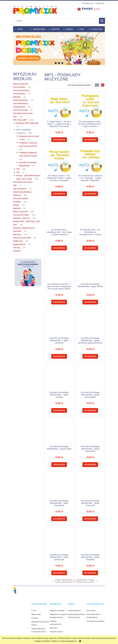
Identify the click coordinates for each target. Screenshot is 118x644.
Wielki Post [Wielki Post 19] (18, 241)
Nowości (17, 251)
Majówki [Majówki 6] (17, 208)
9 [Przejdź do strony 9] (92, 581)
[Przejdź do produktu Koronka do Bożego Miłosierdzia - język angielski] (90, 539)
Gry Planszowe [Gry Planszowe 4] (20, 189)
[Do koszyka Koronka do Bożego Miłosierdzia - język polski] (59, 465)
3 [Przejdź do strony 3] (66, 581)
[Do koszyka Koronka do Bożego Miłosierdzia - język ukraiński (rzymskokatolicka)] (59, 356)
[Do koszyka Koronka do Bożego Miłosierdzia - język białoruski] (59, 573)
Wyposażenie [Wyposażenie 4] (19, 244)
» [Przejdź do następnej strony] (96, 581)
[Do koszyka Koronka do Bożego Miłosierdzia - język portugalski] (90, 410)
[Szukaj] (102, 21)
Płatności (54, 628)
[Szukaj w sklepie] (57, 21)
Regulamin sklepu (57, 611)
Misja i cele (36, 614)
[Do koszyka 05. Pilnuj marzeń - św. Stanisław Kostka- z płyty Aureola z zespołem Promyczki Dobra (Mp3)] (59, 194)
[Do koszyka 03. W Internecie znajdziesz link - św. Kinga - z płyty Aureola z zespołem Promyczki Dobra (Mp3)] (59, 248)
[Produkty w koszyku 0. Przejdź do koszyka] (89, 9)
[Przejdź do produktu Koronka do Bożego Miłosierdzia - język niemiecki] (90, 431)
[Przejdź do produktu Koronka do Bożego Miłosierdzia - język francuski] (90, 485)
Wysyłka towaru (57, 632)
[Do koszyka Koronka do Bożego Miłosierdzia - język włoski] (90, 302)
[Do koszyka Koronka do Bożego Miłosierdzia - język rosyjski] (59, 410)
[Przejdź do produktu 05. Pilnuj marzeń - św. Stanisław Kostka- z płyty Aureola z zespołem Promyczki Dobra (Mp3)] (59, 160)
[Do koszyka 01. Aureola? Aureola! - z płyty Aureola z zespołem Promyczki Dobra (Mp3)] (59, 302)
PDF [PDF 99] (18, 169)
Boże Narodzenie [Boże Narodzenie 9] (21, 100)
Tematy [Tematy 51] (17, 248)
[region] (59, 48)
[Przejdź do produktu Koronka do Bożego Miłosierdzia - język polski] (59, 431)
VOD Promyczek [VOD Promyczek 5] (20, 110)
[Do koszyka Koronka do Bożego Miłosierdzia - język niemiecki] (90, 465)
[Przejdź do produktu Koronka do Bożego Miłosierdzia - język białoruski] (59, 539)
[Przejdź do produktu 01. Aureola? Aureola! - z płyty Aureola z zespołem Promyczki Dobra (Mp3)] (59, 268)
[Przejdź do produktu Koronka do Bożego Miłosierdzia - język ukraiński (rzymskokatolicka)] (59, 323)
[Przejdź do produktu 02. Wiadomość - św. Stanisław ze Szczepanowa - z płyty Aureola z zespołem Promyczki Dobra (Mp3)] (90, 214)
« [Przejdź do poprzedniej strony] (53, 581)
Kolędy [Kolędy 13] (16, 205)
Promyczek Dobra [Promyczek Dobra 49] (21, 215)
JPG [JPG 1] (18, 172)
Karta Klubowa (74, 611)
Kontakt (35, 618)
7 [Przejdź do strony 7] (83, 581)
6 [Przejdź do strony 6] (79, 581)
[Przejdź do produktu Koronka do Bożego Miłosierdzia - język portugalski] (90, 377)
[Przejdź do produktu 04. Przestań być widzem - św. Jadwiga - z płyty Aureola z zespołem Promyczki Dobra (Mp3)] (90, 160)
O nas (34, 611)
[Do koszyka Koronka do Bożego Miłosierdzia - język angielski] (90, 573)
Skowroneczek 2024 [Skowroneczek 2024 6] (22, 238)
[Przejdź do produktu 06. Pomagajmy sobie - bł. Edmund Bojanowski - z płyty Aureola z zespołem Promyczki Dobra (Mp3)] (90, 106)
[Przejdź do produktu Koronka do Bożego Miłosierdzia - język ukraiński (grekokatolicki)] (90, 323)
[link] (59, 48)
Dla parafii (91, 611)
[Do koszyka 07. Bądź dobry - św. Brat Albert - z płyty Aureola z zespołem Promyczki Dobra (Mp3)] (59, 140)
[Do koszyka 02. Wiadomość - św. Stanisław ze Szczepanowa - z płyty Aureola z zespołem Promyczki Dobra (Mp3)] (90, 248)
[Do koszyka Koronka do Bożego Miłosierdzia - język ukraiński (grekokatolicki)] (90, 356)
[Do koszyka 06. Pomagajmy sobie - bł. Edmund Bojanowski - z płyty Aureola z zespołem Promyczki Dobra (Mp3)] (90, 140)
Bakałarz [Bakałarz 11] (17, 97)
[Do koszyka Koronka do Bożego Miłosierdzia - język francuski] (90, 519)
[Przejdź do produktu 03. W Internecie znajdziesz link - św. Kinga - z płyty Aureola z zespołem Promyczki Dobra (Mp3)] (59, 214)
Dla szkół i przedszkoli (96, 621)
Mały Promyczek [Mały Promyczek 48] (20, 212)
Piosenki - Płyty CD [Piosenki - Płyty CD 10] (22, 218)
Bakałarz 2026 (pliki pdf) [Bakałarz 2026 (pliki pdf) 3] (27, 123)
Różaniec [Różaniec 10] (17, 234)
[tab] (56, 63)
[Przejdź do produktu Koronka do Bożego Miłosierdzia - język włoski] (90, 268)
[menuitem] (21, 29)
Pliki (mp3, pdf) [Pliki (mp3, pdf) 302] (20, 120)
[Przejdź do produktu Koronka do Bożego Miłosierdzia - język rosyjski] (59, 377)
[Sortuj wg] (80, 85)
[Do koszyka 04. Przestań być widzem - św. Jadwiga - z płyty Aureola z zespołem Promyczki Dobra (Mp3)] (90, 194)
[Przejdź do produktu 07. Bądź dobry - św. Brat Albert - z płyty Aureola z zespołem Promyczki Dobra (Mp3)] (59, 106)
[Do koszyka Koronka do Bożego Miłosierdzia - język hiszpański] (59, 519)
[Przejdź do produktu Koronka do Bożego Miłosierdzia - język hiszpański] (59, 485)
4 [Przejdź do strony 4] (70, 581)
